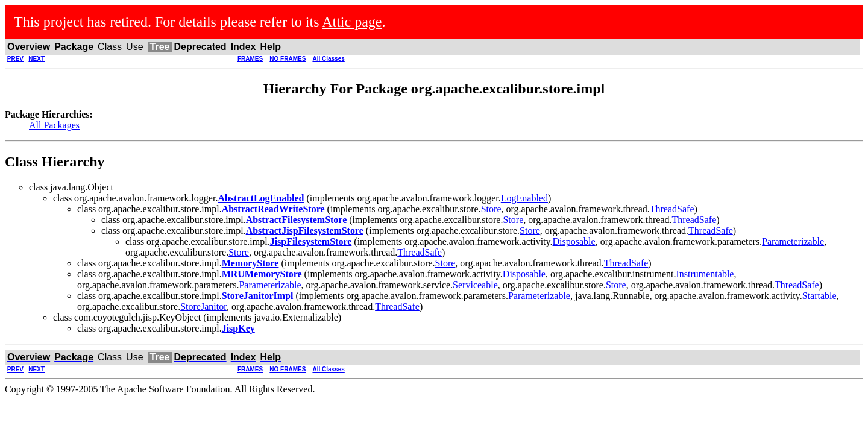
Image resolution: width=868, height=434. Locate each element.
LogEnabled (524, 198)
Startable (819, 296)
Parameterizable (793, 241)
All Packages (54, 125)
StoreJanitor (203, 307)
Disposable (574, 241)
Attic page (352, 22)
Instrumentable (705, 274)
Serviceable (475, 285)
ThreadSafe (672, 209)
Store (491, 209)
